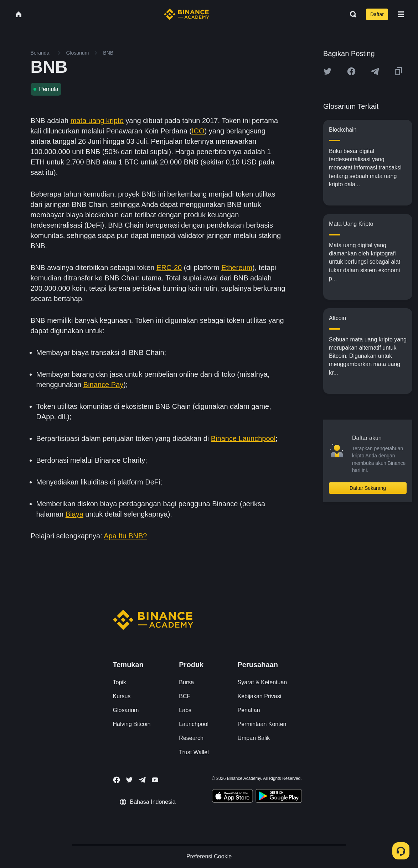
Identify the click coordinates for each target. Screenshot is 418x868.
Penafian (249, 710)
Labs (185, 710)
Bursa (186, 682)
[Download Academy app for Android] (279, 797)
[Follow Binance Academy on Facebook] (117, 780)
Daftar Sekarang (368, 488)
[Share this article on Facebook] (351, 71)
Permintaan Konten (262, 724)
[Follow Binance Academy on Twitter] (129, 780)
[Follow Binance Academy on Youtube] (155, 780)
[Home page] (187, 14)
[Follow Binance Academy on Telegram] (142, 780)
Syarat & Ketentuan (262, 682)
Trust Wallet (194, 752)
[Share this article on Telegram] (375, 71)
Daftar (377, 14)
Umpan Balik (254, 738)
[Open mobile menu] (401, 14)
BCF (185, 696)
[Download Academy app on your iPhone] (233, 797)
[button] (401, 14)
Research (191, 738)
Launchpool (194, 724)
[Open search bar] (351, 14)
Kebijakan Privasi (259, 696)
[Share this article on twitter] (327, 71)
